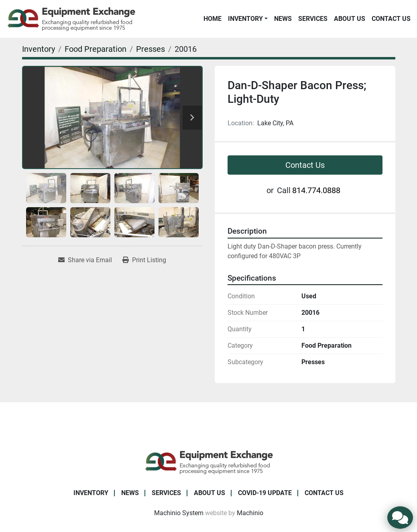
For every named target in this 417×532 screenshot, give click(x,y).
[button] (248, 19)
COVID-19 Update (265, 493)
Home (213, 19)
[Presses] (151, 49)
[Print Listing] (144, 260)
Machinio (250, 513)
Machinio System (179, 513)
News (283, 19)
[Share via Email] (85, 260)
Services (313, 19)
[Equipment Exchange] (208, 462)
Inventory (245, 19)
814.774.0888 (316, 190)
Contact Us (391, 19)
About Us (350, 19)
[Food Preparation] (96, 49)
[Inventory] (39, 49)
